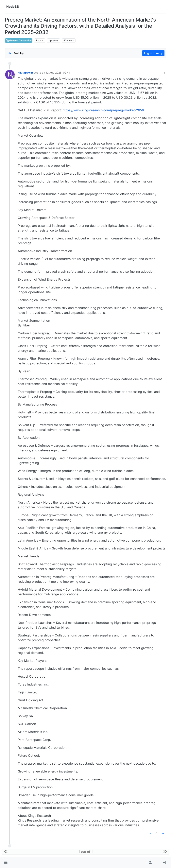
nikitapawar (25, 73)
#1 (165, 73)
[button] (6, 862)
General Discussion (19, 40)
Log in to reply (153, 53)
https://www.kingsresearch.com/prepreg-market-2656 (103, 110)
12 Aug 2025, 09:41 (58, 73)
